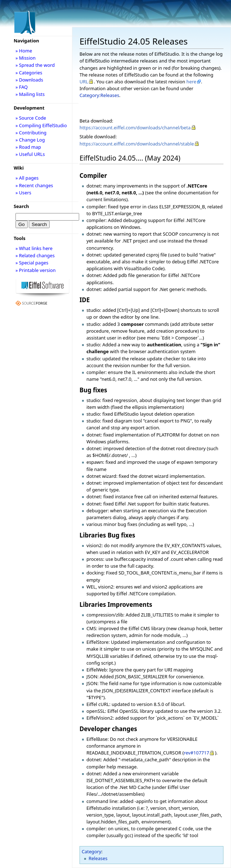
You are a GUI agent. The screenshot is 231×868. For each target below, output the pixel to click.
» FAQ (22, 87)
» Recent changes (34, 185)
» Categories (29, 73)
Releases (98, 858)
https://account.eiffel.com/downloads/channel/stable (137, 144)
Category (92, 851)
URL (84, 82)
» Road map (28, 147)
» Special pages (32, 263)
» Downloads (29, 80)
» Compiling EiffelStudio (41, 125)
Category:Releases (99, 95)
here (191, 82)
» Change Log (30, 140)
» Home (24, 51)
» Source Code (31, 118)
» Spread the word (35, 65)
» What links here (34, 248)
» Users (23, 193)
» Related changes (35, 255)
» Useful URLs (30, 154)
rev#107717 (197, 753)
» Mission (26, 58)
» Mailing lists (30, 94)
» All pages (27, 178)
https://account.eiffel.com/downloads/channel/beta (135, 128)
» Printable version (36, 270)
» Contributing (31, 133)
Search (21, 206)
